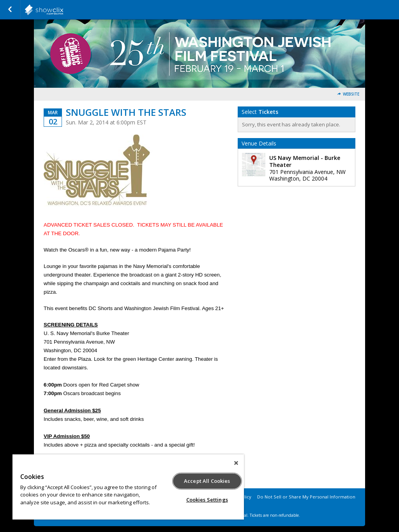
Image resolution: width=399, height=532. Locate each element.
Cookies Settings (207, 500)
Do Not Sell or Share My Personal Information (306, 497)
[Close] (236, 463)
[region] (128, 487)
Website (351, 94)
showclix (63, 10)
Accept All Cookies (207, 481)
